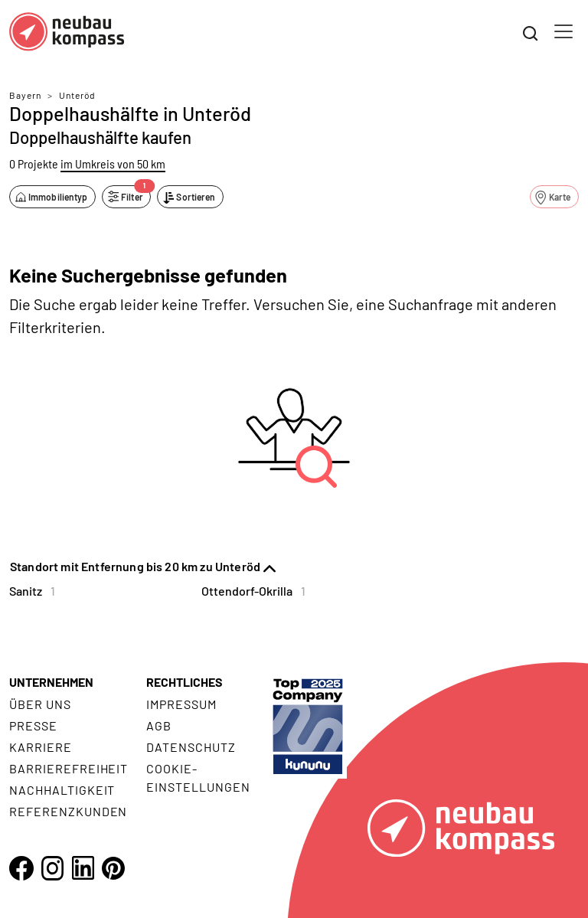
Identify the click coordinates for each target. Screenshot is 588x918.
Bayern (25, 95)
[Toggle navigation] (563, 31)
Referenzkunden (68, 811)
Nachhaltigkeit (62, 790)
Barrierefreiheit (69, 768)
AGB (159, 725)
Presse (33, 725)
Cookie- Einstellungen (198, 778)
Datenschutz (191, 747)
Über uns (40, 704)
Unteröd (77, 95)
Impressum (181, 704)
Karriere (41, 747)
